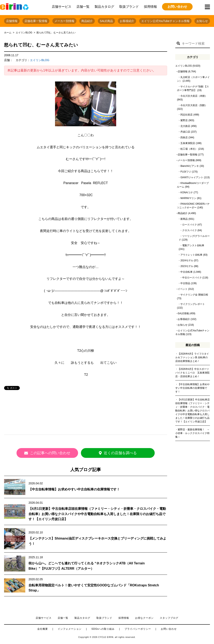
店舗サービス (62, 7)
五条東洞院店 (188, 143)
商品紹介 (87, 21)
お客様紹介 (127, 21)
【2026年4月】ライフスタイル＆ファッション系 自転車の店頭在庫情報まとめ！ (192, 357)
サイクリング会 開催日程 (194, 295)
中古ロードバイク (192, 278)
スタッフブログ (169, 618)
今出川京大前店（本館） (194, 96)
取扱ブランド (129, 7)
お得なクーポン (144, 618)
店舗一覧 (83, 7)
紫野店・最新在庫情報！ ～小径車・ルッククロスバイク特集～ (192, 433)
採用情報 (150, 7)
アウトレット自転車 (191, 255)
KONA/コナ (187, 192)
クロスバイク (190, 230)
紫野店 (184, 120)
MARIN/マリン (188, 198)
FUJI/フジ (186, 172)
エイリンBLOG (24, 33)
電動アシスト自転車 (193, 245)
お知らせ (202, 21)
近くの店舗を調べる (122, 453)
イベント (183, 289)
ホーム (8, 33)
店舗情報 (12, 21)
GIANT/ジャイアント (192, 177)
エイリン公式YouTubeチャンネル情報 (165, 21)
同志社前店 (186, 115)
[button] (178, 44)
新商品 (184, 219)
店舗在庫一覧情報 (36, 21)
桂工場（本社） (189, 149)
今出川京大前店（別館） (194, 105)
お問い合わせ (177, 7)
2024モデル (187, 260)
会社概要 (43, 629)
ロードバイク (190, 225)
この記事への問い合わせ (49, 453)
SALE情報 (183, 313)
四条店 (184, 137)
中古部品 (185, 283)
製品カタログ (104, 7)
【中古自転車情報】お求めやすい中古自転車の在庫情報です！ (74, 489)
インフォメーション (70, 629)
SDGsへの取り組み (103, 629)
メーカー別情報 (64, 21)
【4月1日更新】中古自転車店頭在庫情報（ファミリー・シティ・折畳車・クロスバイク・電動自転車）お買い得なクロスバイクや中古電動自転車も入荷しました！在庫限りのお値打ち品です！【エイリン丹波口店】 (97, 513)
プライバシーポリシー (138, 629)
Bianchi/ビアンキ (190, 166)
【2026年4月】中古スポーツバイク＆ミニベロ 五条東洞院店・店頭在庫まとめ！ (192, 373)
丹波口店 (185, 132)
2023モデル (187, 266)
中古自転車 (186, 272)
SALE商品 (106, 21)
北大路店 (185, 126)
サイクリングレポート (193, 304)
